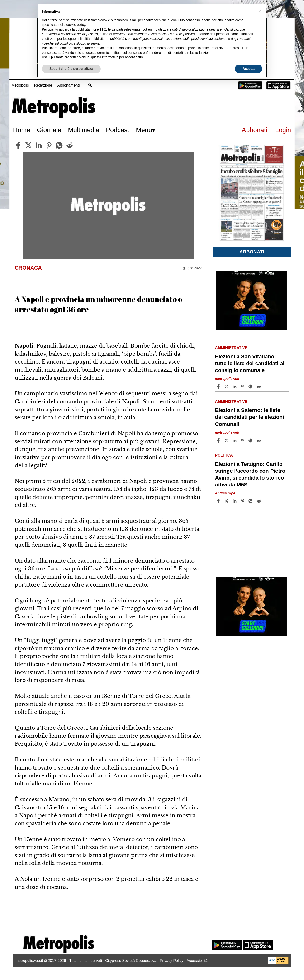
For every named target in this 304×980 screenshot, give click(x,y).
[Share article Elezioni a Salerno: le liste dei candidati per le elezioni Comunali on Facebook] (219, 440)
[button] (260, 11)
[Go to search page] (90, 85)
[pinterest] (49, 145)
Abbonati (254, 130)
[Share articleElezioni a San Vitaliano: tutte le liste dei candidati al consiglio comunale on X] (227, 387)
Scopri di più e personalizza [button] (71, 69)
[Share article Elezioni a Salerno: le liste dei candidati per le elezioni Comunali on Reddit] (259, 440)
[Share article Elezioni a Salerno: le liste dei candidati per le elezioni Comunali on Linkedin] (235, 440)
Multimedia (83, 130)
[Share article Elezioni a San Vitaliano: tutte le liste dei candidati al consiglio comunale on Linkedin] (235, 387)
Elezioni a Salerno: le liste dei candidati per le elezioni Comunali (249, 417)
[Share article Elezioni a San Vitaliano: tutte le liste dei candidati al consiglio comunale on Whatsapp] (251, 387)
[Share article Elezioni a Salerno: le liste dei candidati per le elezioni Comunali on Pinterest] (243, 440)
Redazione (43, 85)
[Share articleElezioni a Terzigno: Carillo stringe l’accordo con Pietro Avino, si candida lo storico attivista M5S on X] (227, 501)
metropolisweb (227, 379)
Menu (144, 130)
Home (22, 130)
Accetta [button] (249, 69)
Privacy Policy (172, 961)
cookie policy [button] (76, 25)
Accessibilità (197, 961)
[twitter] (28, 145)
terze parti (115, 29)
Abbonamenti (68, 85)
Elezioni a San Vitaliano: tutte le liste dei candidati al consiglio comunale (250, 363)
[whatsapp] (59, 145)
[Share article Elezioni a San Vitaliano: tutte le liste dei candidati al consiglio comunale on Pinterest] (243, 387)
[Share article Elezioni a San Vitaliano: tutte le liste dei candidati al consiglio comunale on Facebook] (219, 387)
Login (283, 130)
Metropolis (20, 85)
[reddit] (70, 145)
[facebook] (18, 145)
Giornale (49, 130)
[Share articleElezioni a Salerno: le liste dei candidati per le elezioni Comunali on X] (227, 440)
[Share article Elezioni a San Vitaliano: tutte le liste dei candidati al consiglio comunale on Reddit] (259, 387)
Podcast (118, 130)
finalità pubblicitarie (94, 39)
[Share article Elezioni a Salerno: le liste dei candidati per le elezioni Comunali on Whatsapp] (251, 440)
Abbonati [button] (252, 252)
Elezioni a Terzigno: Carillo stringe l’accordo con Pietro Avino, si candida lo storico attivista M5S (250, 474)
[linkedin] (39, 145)
